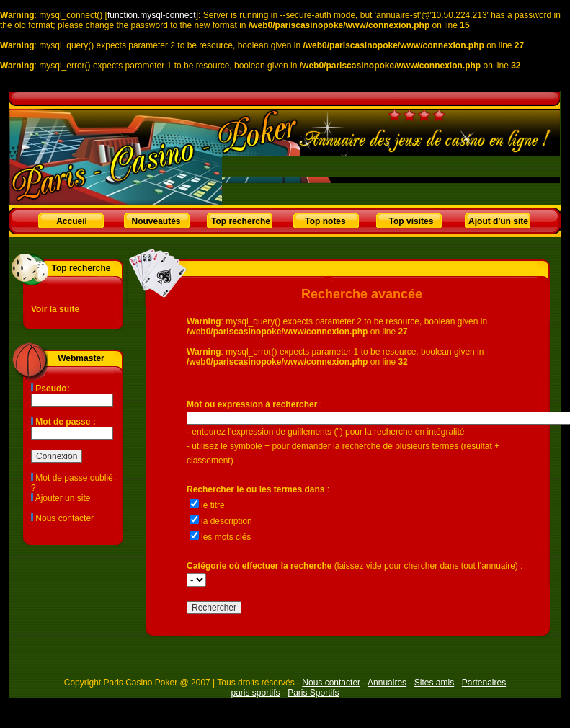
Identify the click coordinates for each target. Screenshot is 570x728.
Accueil (72, 221)
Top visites (411, 221)
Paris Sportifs (313, 693)
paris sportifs (255, 693)
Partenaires (484, 683)
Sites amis (434, 683)
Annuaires (387, 683)
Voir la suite (55, 309)
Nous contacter (64, 518)
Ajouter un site (63, 498)
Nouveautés (156, 221)
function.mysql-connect (152, 15)
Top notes (325, 221)
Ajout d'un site (498, 221)
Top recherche (241, 221)
